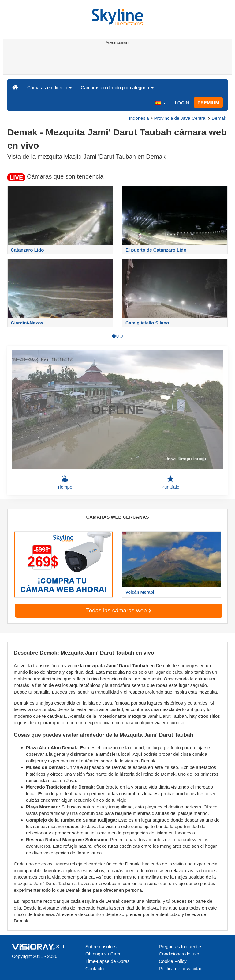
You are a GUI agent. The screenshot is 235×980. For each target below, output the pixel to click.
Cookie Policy (173, 961)
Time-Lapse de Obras (108, 961)
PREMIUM (208, 102)
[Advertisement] (116, 61)
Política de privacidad (181, 969)
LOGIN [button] (182, 103)
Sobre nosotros (101, 946)
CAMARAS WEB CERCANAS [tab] (118, 517)
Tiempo (65, 482)
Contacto (95, 969)
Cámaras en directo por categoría (117, 87)
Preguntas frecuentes (181, 946)
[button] (160, 103)
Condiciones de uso (179, 954)
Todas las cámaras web (119, 610)
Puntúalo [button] (170, 482)
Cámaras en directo (49, 87)
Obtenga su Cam (103, 954)
